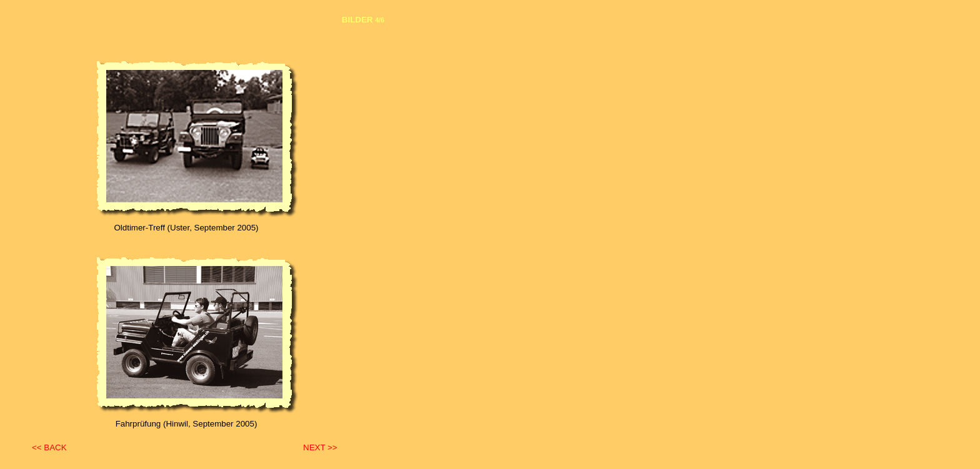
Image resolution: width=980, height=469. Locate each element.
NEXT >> (320, 447)
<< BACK (49, 447)
